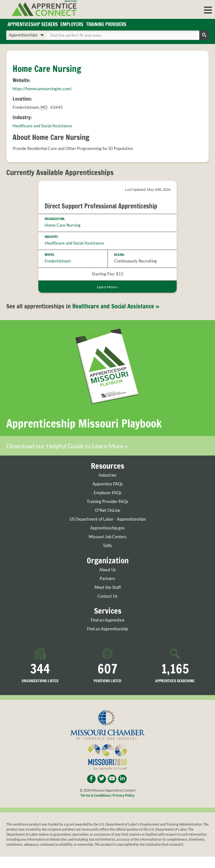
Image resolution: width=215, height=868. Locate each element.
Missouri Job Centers (108, 537)
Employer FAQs (108, 493)
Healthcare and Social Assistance (42, 126)
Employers (72, 24)
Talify (107, 546)
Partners (107, 579)
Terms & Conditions (95, 795)
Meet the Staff (108, 587)
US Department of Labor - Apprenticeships (108, 519)
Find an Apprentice (108, 620)
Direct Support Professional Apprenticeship (101, 206)
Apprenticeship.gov (107, 528)
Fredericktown (58, 261)
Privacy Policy (124, 795)
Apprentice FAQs (108, 484)
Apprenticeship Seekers (33, 24)
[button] (208, 9)
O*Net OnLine (108, 510)
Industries (108, 475)
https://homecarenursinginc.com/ (42, 89)
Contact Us (107, 596)
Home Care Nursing (63, 225)
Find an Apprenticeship (107, 629)
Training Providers (106, 24)
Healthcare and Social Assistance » (116, 306)
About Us (108, 570)
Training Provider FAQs (107, 502)
